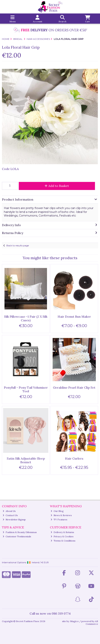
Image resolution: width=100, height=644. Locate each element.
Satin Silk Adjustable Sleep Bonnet (26, 460)
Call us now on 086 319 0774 (50, 613)
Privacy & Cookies (62, 536)
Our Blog (57, 511)
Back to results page (18, 245)
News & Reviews (61, 515)
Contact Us (10, 515)
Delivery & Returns (62, 532)
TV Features (59, 519)
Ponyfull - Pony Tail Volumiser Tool (26, 389)
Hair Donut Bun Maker (74, 317)
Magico (74, 621)
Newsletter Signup (14, 519)
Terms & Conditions (63, 541)
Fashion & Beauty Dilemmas (20, 532)
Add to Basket (57, 186)
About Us (9, 511)
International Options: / (25, 562)
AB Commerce (92, 623)
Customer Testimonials (17, 536)
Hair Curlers (74, 458)
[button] (94, 72)
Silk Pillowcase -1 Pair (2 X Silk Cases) (26, 318)
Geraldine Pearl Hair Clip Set (74, 387)
